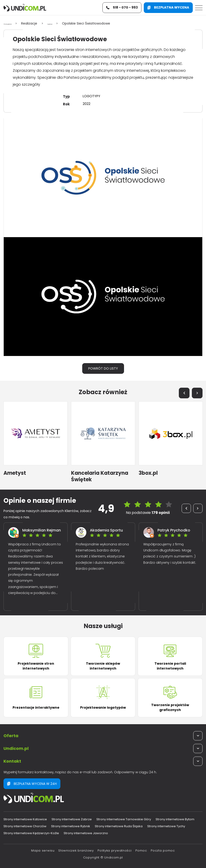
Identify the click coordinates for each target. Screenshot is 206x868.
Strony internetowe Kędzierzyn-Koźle (31, 833)
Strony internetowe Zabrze (72, 819)
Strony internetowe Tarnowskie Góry (124, 819)
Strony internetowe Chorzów (25, 826)
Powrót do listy (103, 368)
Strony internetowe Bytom (175, 819)
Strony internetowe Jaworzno (86, 833)
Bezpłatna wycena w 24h (32, 784)
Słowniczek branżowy (76, 851)
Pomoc (141, 851)
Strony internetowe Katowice (25, 819)
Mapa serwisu (43, 851)
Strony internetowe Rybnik (71, 826)
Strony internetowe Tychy (166, 826)
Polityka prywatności (114, 851)
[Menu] (199, 9)
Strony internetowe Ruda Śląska (119, 826)
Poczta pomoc (163, 851)
